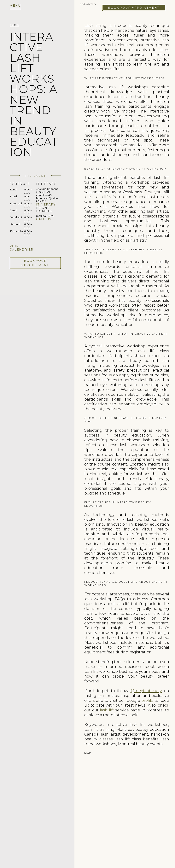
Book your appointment (134, 8)
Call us (44, 219)
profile (147, 700)
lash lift (107, 710)
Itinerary (46, 204)
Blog (14, 25)
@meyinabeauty (146, 691)
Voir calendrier (22, 248)
